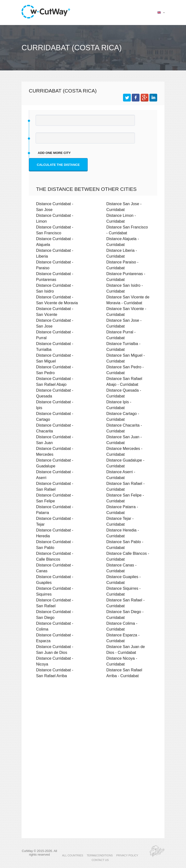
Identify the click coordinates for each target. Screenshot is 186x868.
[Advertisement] (93, 724)
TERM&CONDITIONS (100, 855)
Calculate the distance (58, 165)
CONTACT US (100, 860)
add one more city (54, 153)
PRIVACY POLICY (127, 855)
